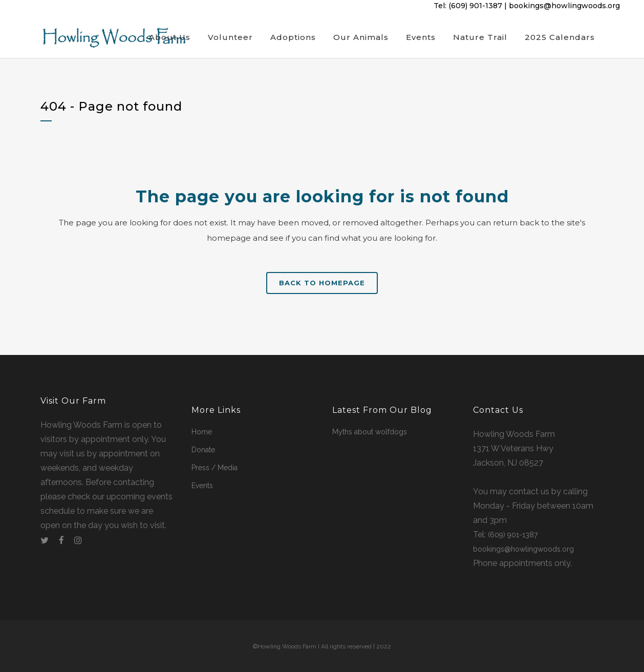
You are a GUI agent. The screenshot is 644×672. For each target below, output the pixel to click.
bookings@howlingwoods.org (564, 6)
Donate (203, 450)
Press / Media (214, 468)
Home (202, 432)
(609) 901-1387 (475, 6)
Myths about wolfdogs (370, 432)
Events (202, 486)
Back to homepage (322, 283)
